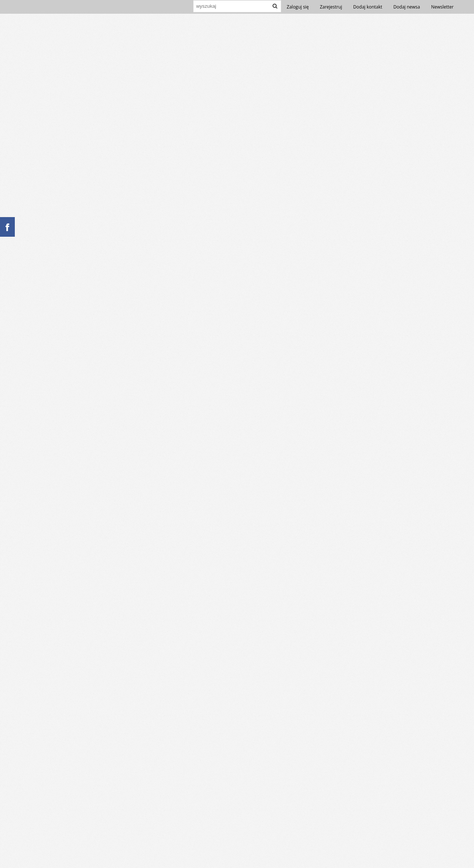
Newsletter (442, 7)
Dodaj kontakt (368, 7)
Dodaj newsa (407, 7)
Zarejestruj (331, 7)
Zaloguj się (298, 7)
